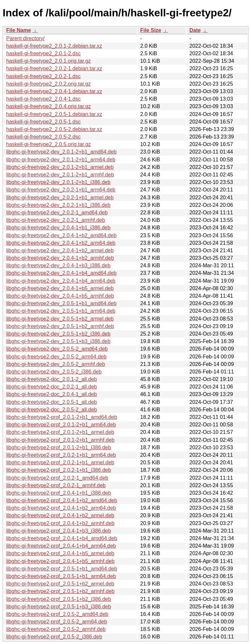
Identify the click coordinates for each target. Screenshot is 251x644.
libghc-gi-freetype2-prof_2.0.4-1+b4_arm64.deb (61, 546)
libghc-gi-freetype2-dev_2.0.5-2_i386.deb (54, 372)
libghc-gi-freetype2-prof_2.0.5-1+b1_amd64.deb (62, 569)
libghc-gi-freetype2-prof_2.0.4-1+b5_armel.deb (60, 553)
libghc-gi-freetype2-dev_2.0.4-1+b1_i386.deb (58, 228)
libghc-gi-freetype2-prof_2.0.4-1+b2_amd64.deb (62, 500)
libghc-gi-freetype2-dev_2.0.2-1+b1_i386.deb (58, 205)
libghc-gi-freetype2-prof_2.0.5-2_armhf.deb (56, 629)
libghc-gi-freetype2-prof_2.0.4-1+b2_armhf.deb (60, 523)
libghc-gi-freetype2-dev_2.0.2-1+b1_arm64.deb (61, 190)
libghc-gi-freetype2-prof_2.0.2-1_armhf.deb (56, 485)
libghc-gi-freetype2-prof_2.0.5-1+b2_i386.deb (59, 599)
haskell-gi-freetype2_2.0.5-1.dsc (43, 122)
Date (195, 30)
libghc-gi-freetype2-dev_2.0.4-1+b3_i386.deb (58, 265)
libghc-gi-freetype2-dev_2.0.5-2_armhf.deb (56, 364)
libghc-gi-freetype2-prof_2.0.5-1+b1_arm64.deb (61, 576)
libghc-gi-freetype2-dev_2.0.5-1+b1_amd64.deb (61, 303)
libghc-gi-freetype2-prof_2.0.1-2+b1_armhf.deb (60, 440)
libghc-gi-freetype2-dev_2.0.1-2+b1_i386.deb (58, 182)
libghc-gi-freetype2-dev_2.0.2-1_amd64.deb (57, 213)
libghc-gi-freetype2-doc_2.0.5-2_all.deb (52, 410)
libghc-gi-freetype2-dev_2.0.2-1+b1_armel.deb (60, 198)
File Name (19, 30)
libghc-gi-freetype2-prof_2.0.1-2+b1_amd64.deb (62, 417)
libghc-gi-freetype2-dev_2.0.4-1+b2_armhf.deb (60, 258)
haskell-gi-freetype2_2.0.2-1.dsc (43, 76)
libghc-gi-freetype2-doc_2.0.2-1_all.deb (52, 387)
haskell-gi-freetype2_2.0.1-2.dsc (43, 53)
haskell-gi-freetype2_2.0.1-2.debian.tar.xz (54, 46)
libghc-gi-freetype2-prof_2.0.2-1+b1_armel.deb (60, 462)
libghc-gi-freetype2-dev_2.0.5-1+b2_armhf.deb (60, 326)
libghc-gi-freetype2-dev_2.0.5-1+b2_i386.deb (58, 334)
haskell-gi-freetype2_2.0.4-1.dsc (43, 99)
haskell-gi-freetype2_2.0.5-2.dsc (43, 137)
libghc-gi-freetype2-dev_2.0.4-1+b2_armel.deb (60, 250)
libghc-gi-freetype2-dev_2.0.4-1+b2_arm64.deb (61, 243)
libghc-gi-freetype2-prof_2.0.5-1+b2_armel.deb (60, 584)
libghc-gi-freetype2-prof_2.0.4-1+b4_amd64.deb (62, 538)
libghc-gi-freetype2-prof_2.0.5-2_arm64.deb (57, 622)
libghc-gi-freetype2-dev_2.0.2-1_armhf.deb (56, 220)
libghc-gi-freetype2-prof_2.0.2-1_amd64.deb (57, 478)
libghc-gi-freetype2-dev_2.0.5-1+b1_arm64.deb (61, 311)
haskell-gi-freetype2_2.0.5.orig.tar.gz (49, 144)
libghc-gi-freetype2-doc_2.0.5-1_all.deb (52, 402)
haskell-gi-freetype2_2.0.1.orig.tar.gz (49, 61)
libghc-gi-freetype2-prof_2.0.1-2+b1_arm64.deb (61, 425)
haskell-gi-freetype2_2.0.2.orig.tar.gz (49, 84)
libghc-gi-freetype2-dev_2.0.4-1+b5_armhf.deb (60, 296)
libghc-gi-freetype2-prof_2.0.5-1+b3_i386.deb (59, 607)
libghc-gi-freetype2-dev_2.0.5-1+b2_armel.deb (60, 319)
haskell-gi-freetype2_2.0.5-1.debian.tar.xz (54, 114)
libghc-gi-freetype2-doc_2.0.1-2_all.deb (52, 379)
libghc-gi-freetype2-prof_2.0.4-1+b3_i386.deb (59, 531)
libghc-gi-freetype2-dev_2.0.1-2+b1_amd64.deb (61, 152)
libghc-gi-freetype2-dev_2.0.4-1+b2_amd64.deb (61, 235)
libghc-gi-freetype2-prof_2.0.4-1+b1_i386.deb (59, 493)
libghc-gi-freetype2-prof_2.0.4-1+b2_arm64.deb (61, 508)
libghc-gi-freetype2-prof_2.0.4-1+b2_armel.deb (60, 515)
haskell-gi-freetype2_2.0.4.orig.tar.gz (49, 106)
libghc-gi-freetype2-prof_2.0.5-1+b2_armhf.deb (60, 591)
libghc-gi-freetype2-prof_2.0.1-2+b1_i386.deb (59, 447)
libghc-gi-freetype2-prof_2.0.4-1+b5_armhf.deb (60, 561)
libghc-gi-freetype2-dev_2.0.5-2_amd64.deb (57, 349)
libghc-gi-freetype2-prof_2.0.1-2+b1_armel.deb (60, 432)
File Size (151, 30)
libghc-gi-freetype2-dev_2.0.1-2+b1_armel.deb (60, 167)
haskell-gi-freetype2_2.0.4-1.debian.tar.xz (54, 91)
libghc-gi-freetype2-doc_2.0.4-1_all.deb (52, 394)
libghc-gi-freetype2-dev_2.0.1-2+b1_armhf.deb (60, 175)
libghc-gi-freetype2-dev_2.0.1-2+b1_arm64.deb (61, 160)
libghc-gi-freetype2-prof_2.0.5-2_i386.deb (54, 637)
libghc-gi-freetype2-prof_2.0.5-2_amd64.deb (57, 614)
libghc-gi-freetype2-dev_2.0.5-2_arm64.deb (56, 357)
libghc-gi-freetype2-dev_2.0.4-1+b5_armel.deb (60, 288)
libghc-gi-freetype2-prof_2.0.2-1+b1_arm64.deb (61, 455)
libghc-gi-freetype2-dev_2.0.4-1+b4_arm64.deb (61, 281)
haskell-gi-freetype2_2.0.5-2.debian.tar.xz (54, 129)
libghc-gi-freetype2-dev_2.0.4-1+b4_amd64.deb (61, 273)
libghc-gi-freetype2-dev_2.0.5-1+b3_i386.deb (58, 341)
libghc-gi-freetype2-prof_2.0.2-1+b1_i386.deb (59, 470)
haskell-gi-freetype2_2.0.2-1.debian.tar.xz (54, 68)
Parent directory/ (25, 38)
